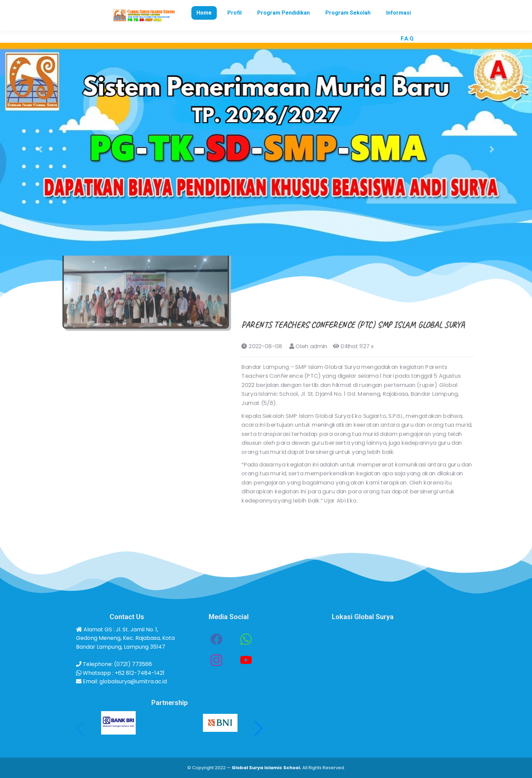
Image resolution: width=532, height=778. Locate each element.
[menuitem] (204, 25)
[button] (40, 149)
